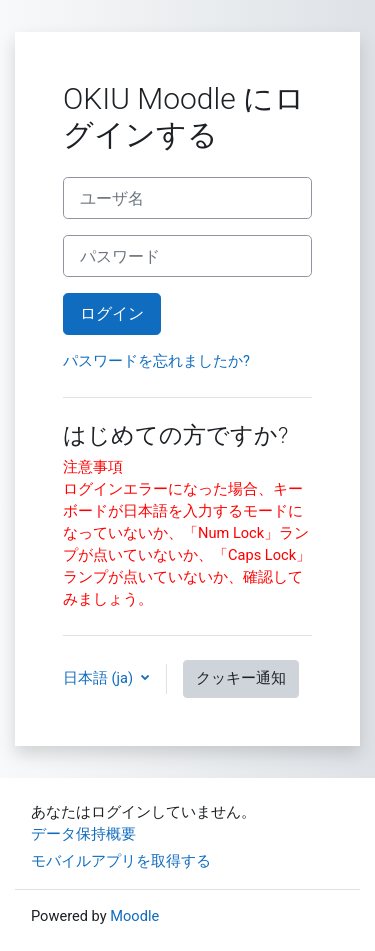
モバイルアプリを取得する (121, 861)
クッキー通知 (241, 678)
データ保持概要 (83, 834)
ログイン (112, 313)
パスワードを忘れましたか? (156, 361)
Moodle (134, 916)
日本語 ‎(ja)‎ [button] (100, 678)
